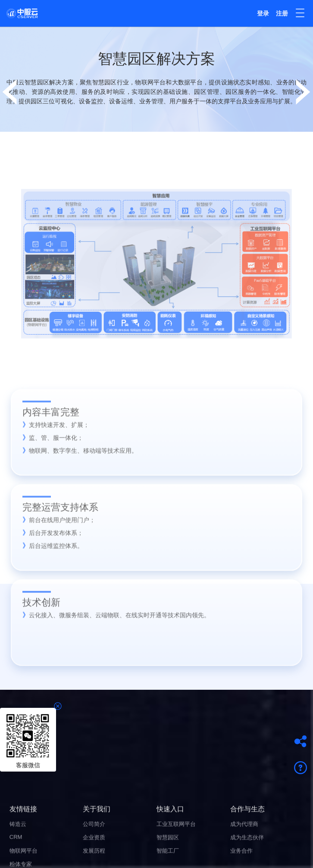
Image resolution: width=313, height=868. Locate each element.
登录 (263, 13)
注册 (282, 13)
